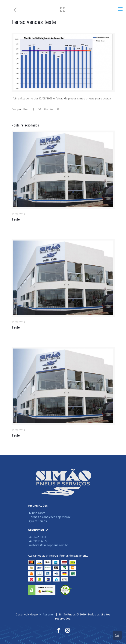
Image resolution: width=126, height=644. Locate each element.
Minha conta (37, 513)
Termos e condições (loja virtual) (49, 517)
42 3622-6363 (37, 537)
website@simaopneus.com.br (48, 545)
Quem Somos (37, 521)
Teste (16, 219)
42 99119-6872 (38, 541)
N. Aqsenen (47, 614)
